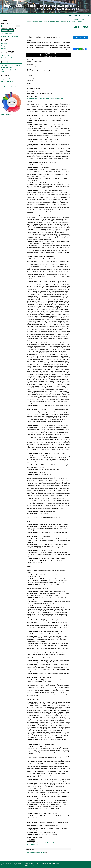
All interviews (81, 27)
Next (83, 19)
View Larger (6, 115)
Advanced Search (7, 34)
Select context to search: (8, 28)
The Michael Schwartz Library (11, 65)
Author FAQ (5, 56)
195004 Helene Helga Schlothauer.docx (36, 852)
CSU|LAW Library (7, 68)
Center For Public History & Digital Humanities (54, 22)
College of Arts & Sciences (36, 22)
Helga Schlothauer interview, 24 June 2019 (46, 37)
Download (81, 37)
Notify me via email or (10, 36)
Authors (4, 48)
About (32, 863)
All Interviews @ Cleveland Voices (10, 71)
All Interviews (81, 22)
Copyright (32, 866)
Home (28, 22)
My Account (43, 863)
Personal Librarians (7, 81)
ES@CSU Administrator (9, 79)
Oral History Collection (71, 22)
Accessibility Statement (54, 863)
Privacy (27, 866)
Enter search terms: (7, 24)
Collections (5, 43)
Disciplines (5, 46)
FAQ (37, 863)
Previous (76, 19)
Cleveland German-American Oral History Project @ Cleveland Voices (45, 98)
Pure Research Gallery (8, 58)
